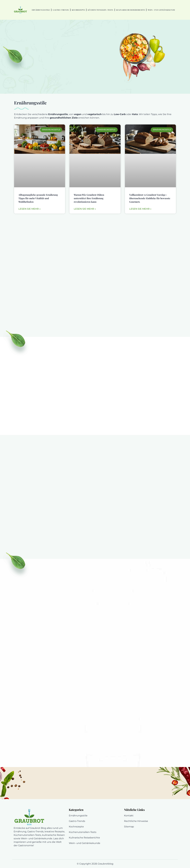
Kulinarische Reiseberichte (131, 10)
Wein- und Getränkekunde (161, 10)
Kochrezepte (78, 10)
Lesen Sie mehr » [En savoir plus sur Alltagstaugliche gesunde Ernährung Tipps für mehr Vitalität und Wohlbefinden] (29, 209)
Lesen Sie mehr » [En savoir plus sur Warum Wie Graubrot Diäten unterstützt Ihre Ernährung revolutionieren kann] (85, 209)
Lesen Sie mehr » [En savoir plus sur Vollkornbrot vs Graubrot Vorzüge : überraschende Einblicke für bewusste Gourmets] (140, 209)
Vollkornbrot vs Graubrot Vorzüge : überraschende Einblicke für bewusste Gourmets (150, 198)
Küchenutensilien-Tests (100, 10)
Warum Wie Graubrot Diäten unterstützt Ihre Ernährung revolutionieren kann (89, 198)
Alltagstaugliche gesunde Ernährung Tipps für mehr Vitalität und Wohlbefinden (38, 198)
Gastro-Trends (61, 10)
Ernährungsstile (41, 10)
